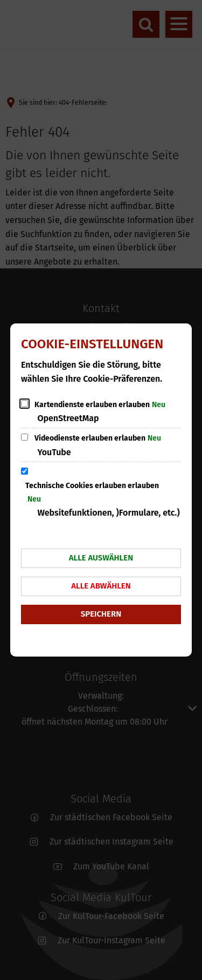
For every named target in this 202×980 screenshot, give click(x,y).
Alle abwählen (101, 586)
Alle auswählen (101, 558)
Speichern (101, 614)
